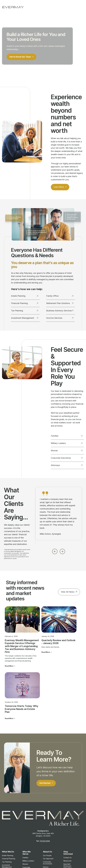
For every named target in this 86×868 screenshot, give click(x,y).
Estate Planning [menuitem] (8, 810)
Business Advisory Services (60, 311)
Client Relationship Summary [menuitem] (70, 826)
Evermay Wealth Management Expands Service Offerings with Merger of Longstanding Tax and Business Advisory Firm (15, 643)
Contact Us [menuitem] (68, 812)
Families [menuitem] (25, 812)
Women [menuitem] (25, 818)
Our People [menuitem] (47, 810)
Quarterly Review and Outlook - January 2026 (43, 636)
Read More (9, 673)
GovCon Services (60, 319)
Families (67, 437)
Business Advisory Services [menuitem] (9, 829)
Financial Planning (25, 304)
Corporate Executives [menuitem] (27, 823)
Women (67, 451)
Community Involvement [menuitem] (47, 817)
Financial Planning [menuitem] (9, 813)
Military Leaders (67, 444)
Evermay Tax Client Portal (64, 860)
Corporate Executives (67, 459)
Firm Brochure (25, 851)
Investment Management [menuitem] (7, 820)
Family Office (60, 297)
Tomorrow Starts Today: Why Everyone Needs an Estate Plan (68, 638)
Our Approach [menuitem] (48, 813)
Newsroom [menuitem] (67, 815)
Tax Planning (25, 311)
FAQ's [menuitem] (45, 830)
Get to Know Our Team (21, 57)
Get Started (45, 737)
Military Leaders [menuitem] (28, 815)
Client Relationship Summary (39, 851)
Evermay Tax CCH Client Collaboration (46, 862)
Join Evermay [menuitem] (48, 826)
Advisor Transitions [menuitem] (47, 822)
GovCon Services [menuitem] (9, 838)
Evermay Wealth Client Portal (42, 860)
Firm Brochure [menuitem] (69, 831)
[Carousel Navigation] (59, 552)
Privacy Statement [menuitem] (70, 834)
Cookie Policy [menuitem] (69, 837)
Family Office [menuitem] (7, 825)
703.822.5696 (45, 796)
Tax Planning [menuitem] (7, 816)
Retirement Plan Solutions (60, 304)
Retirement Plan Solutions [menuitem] (8, 834)
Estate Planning (25, 297)
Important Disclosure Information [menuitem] (68, 820)
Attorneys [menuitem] (26, 827)
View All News (68, 593)
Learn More (59, 188)
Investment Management (25, 319)
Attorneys (67, 466)
